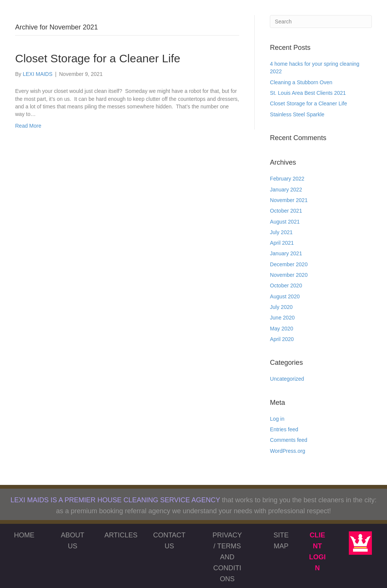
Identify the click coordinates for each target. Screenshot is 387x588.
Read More (28, 126)
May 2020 (281, 329)
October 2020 (286, 286)
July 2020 (281, 307)
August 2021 (285, 222)
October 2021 (286, 211)
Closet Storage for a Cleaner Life (98, 58)
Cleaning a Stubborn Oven (301, 82)
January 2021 (286, 253)
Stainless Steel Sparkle (297, 114)
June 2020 (282, 318)
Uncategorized (287, 379)
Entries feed (284, 429)
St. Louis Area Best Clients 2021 (308, 93)
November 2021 (289, 200)
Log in (277, 419)
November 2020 (289, 275)
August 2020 (285, 296)
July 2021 (281, 232)
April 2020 (282, 339)
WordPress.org (287, 451)
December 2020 (289, 264)
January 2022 (286, 190)
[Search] (321, 22)
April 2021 (282, 243)
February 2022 (287, 179)
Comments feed (289, 440)
